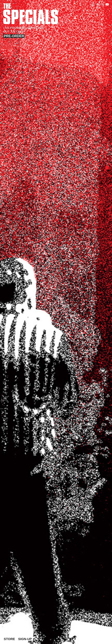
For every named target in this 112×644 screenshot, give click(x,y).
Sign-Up (25, 639)
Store (9, 639)
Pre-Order (14, 36)
